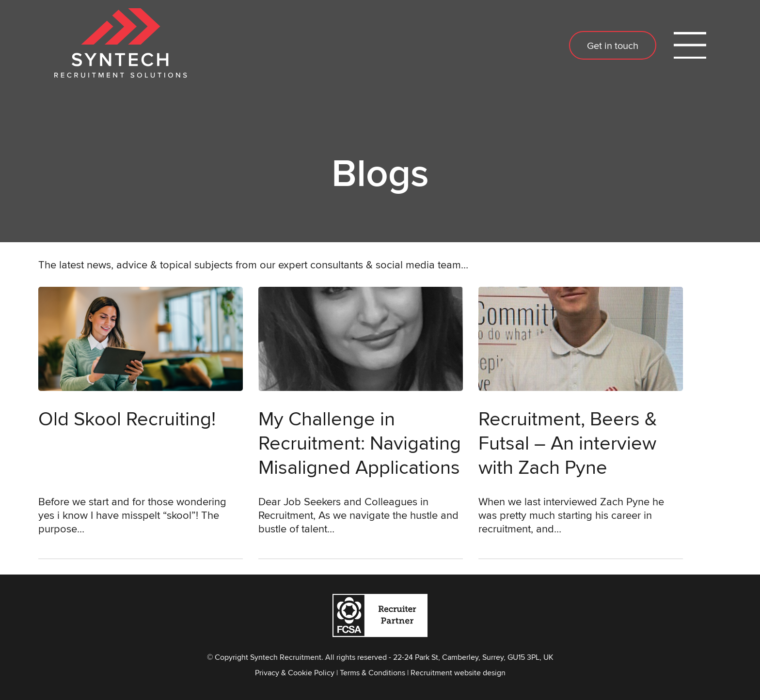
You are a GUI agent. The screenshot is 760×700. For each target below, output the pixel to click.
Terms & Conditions (372, 673)
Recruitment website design (458, 673)
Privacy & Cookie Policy (295, 673)
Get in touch (613, 45)
